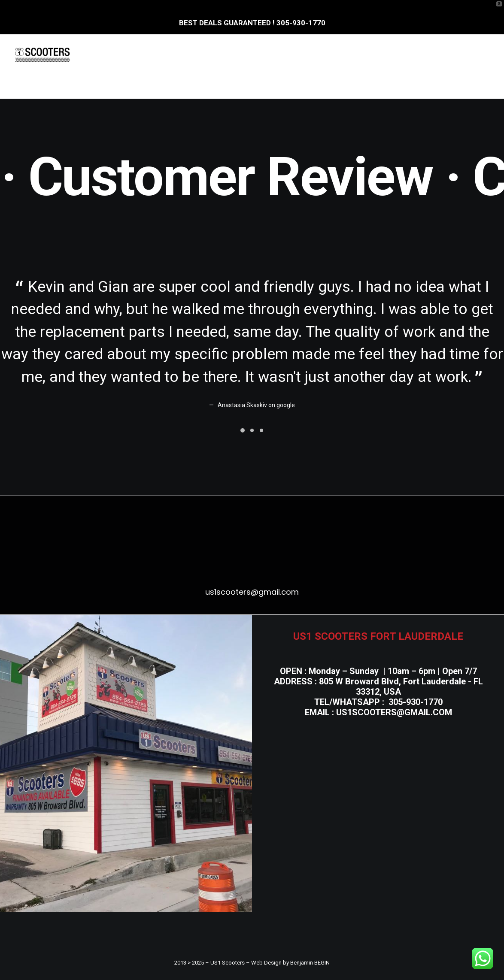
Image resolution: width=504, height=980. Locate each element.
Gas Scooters (291, 54)
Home (123, 54)
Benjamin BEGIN (310, 963)
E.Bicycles (228, 54)
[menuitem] (123, 54)
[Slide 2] (252, 430)
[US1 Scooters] (43, 54)
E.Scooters (170, 54)
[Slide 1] (243, 430)
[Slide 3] (261, 430)
